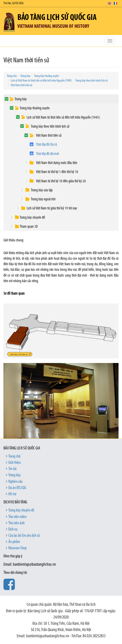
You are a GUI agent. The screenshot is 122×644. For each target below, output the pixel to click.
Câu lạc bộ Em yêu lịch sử (24, 536)
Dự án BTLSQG (17, 488)
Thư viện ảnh (16, 523)
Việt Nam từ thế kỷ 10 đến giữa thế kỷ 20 (61, 181)
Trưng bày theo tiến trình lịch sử (91, 81)
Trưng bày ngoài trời (43, 199)
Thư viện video (18, 517)
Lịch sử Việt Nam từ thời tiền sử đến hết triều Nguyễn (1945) (41, 81)
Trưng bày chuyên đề (32, 218)
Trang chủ (12, 76)
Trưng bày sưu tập (42, 190)
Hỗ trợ (12, 494)
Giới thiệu (14, 463)
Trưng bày (25, 76)
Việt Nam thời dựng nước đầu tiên (57, 163)
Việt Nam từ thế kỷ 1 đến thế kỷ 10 (57, 172)
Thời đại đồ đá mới (47, 154)
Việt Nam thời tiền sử (21, 85)
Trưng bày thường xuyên (47, 76)
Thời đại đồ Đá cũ (47, 145)
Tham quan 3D (29, 227)
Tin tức (13, 469)
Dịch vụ (13, 529)
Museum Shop (18, 548)
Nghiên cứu (15, 482)
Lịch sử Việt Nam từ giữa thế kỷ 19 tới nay (52, 208)
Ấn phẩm (14, 542)
